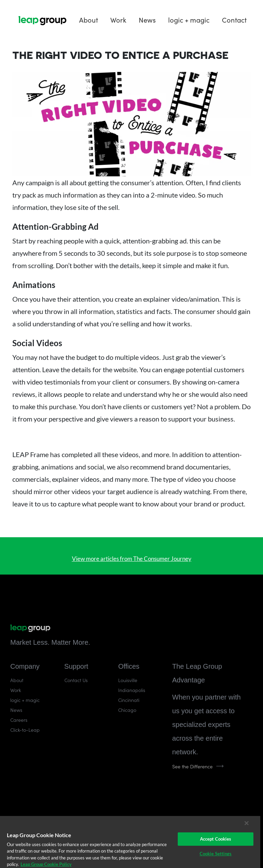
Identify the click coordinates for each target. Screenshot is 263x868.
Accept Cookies (216, 839)
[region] (130, 842)
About (89, 19)
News (147, 19)
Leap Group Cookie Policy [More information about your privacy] (46, 864)
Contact (234, 19)
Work (118, 19)
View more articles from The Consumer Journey (132, 559)
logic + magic (189, 19)
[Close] (247, 823)
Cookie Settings (216, 854)
